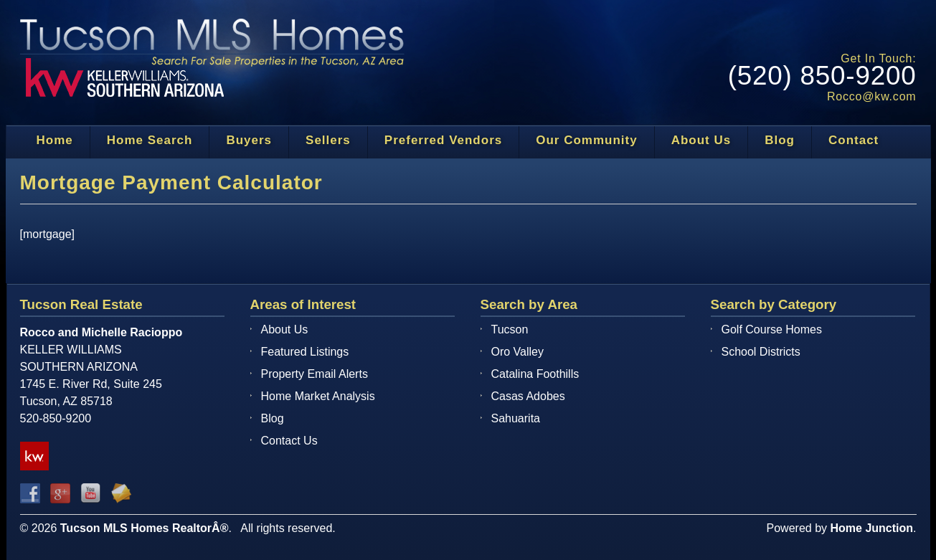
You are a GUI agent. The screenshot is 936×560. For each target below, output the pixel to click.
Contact (854, 140)
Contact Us (289, 441)
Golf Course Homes (772, 329)
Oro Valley (518, 352)
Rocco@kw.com (872, 96)
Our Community (586, 140)
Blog (780, 140)
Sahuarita (516, 418)
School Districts (761, 352)
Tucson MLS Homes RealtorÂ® (145, 528)
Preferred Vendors (443, 140)
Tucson (510, 329)
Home (55, 140)
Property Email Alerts (315, 374)
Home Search (150, 140)
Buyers (249, 140)
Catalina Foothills (535, 374)
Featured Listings (305, 352)
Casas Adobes (528, 396)
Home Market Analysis (318, 396)
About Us (701, 140)
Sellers (328, 140)
